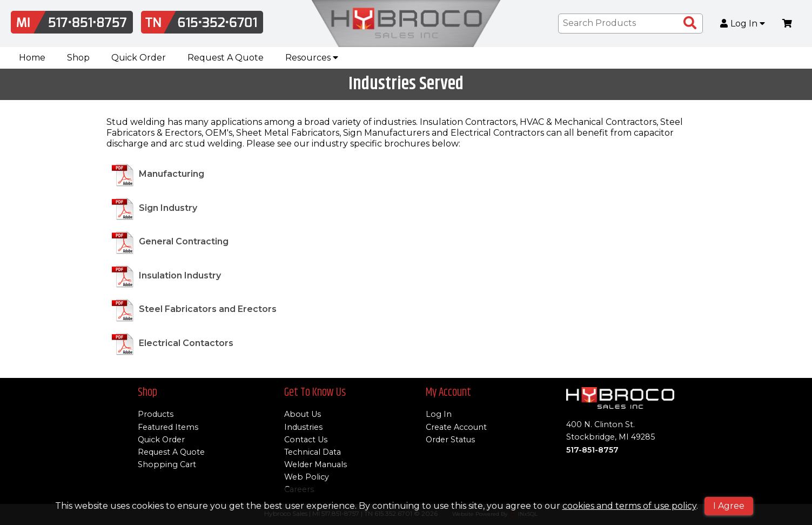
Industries (303, 427)
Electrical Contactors (186, 343)
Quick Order (139, 58)
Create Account (456, 427)
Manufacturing (172, 174)
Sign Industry (168, 208)
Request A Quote (226, 58)
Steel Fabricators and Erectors (208, 310)
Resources (312, 58)
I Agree (729, 506)
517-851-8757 (592, 450)
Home (32, 58)
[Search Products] (690, 23)
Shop (78, 58)
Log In (743, 24)
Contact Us (306, 440)
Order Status (450, 440)
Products (156, 414)
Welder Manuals (316, 464)
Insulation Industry (180, 275)
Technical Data (313, 452)
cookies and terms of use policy (629, 506)
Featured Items (168, 427)
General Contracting (184, 242)
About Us (303, 414)
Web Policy (307, 477)
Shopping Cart (167, 464)
